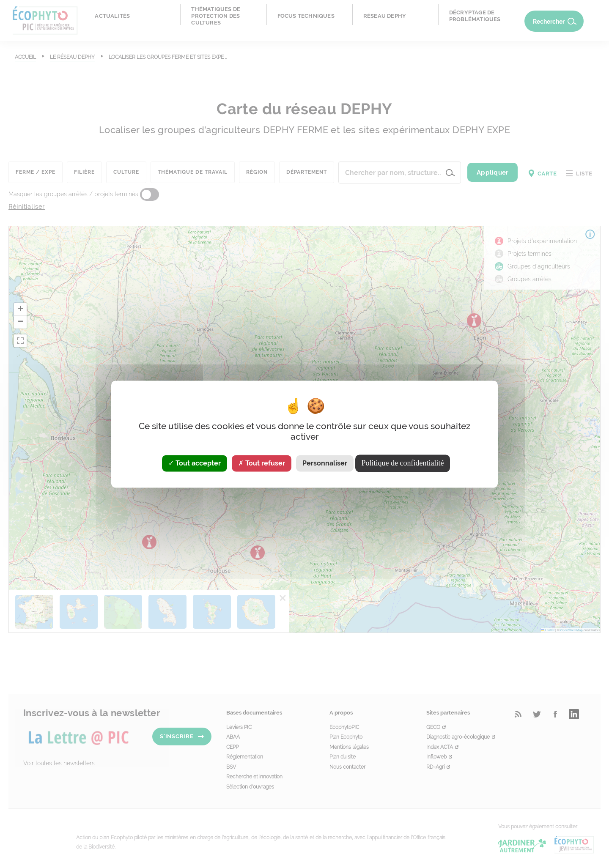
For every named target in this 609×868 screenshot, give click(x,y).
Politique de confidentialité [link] (403, 463)
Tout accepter (195, 463)
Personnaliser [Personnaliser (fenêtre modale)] (325, 463)
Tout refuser (262, 463)
